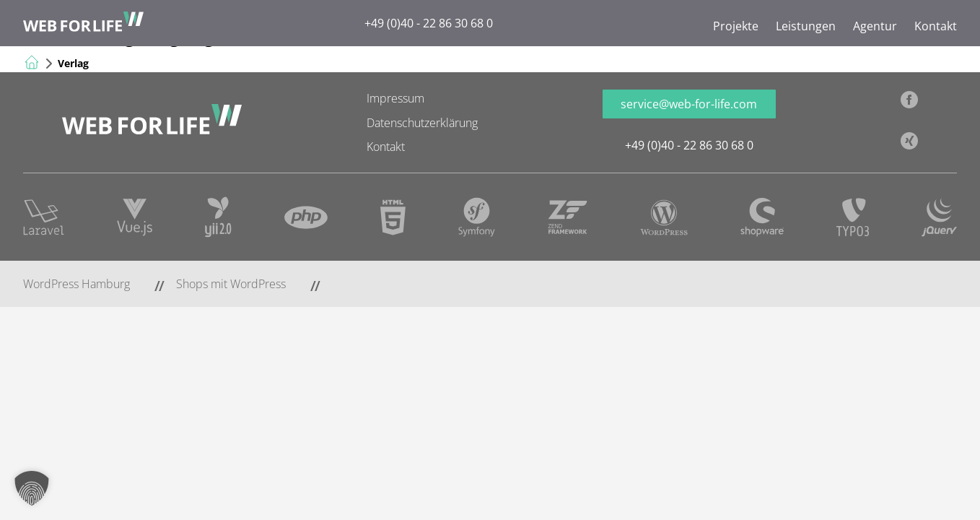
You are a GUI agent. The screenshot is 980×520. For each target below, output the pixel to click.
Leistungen (806, 26)
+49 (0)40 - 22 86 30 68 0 (429, 23)
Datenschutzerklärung (422, 123)
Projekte (736, 26)
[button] (32, 488)
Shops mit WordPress (231, 284)
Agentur (875, 26)
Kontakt (936, 26)
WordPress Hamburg (76, 284)
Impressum (395, 98)
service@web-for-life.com (689, 104)
